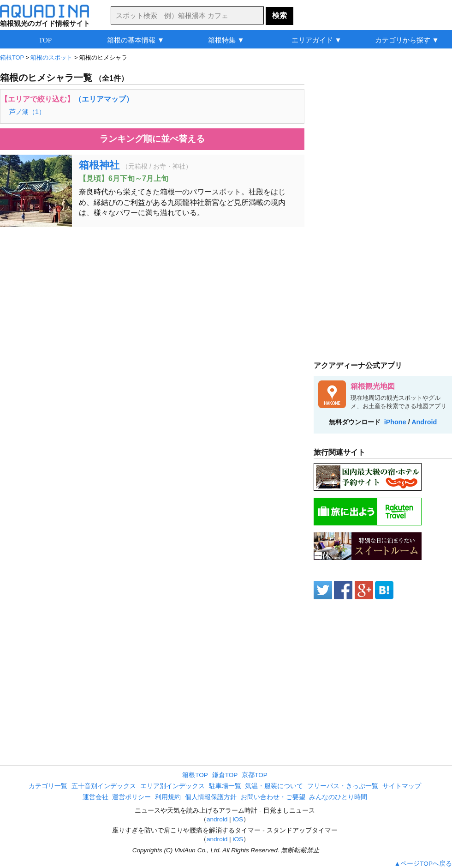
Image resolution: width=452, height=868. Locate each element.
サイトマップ (402, 786)
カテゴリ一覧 (48, 786)
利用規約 (168, 797)
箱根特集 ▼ (226, 40)
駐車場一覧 (225, 786)
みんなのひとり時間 (338, 797)
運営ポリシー (131, 797)
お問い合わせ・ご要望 (273, 797)
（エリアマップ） (104, 99)
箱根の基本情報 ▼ (136, 40)
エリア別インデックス (172, 786)
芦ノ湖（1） (27, 112)
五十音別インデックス (104, 786)
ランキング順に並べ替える (152, 139)
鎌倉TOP (225, 775)
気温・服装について (274, 786)
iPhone (395, 422)
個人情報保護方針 (211, 797)
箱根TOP (195, 775)
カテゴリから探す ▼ (407, 40)
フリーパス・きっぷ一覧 (343, 786)
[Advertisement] (152, 301)
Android (424, 422)
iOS (238, 819)
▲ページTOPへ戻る (423, 864)
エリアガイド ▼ (317, 40)
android (217, 819)
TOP (45, 40)
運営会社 (95, 797)
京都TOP (255, 775)
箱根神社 (99, 165)
